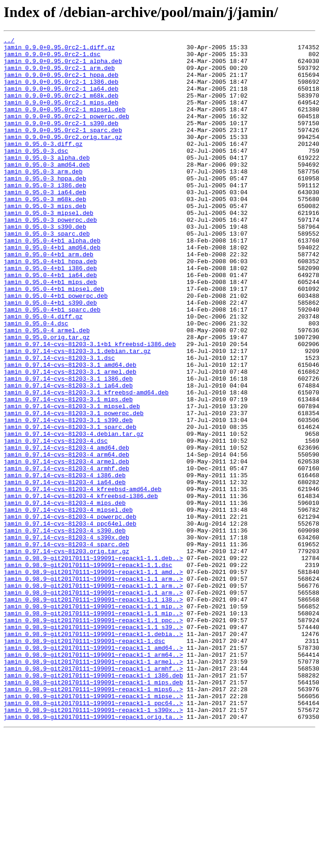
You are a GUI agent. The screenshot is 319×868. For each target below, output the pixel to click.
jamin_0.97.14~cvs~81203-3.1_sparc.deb (70, 505)
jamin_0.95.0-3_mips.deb (45, 240)
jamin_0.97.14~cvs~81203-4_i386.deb (65, 563)
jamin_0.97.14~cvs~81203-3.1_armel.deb (70, 439)
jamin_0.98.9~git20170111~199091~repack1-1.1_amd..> (93, 679)
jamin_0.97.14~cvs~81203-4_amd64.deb (66, 530)
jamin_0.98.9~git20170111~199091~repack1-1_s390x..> (93, 845)
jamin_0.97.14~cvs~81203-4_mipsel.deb (68, 605)
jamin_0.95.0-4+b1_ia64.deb (50, 323)
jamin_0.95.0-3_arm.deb (43, 199)
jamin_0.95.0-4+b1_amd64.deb (52, 290)
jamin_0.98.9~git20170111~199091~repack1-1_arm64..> (93, 779)
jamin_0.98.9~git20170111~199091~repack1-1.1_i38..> (93, 712)
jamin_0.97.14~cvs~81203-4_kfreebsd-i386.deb (81, 588)
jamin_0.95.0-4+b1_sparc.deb (52, 365)
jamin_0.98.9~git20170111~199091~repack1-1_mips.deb (93, 812)
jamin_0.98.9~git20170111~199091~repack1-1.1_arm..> (93, 688)
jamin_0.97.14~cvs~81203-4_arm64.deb (66, 538)
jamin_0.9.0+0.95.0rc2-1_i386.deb (61, 91)
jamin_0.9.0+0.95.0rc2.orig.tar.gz (63, 157)
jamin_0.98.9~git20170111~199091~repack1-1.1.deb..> (93, 663)
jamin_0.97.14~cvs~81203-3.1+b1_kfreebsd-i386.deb (90, 406)
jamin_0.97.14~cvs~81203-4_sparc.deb (66, 646)
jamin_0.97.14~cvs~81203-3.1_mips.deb (68, 472)
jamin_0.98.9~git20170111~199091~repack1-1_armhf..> (93, 795)
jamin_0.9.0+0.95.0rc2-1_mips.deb (61, 116)
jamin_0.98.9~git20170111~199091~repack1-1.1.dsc (88, 671)
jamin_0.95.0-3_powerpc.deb (50, 257)
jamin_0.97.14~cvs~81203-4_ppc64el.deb (70, 621)
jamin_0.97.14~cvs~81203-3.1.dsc (59, 422)
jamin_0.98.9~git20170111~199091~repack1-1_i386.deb (93, 804)
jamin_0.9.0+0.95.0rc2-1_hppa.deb (61, 83)
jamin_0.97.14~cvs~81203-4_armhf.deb (66, 555)
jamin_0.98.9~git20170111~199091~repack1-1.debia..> (93, 754)
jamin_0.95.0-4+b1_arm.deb (48, 298)
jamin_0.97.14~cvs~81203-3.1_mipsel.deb (72, 480)
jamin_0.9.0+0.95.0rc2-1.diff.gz (59, 50)
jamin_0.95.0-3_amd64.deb (47, 191)
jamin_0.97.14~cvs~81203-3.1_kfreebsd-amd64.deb (86, 464)
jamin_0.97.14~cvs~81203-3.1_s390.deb (68, 497)
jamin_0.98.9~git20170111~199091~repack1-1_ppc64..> (93, 837)
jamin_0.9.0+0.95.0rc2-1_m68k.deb (61, 108)
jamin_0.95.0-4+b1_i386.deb (50, 315)
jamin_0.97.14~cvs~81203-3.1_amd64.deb (70, 431)
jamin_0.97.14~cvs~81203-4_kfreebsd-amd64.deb (83, 580)
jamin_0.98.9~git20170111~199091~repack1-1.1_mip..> (93, 721)
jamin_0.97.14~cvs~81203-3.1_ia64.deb (68, 456)
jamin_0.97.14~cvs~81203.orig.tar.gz (66, 654)
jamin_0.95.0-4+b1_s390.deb (50, 356)
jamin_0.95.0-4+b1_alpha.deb (52, 282)
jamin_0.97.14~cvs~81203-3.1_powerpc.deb (74, 489)
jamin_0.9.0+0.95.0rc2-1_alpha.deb (63, 66)
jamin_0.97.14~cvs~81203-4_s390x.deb (66, 638)
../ (9, 41)
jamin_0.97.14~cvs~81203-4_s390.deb (65, 630)
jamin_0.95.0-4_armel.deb (47, 389)
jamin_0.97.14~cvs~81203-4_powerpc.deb (70, 613)
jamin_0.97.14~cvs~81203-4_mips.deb (65, 596)
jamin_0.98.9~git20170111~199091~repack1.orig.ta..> (93, 853)
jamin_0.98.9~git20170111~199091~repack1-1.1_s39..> (93, 746)
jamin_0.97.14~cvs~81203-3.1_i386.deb (68, 447)
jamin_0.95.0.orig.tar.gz (47, 398)
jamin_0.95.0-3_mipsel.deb (48, 249)
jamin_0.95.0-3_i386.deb (45, 215)
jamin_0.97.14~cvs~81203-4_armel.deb (66, 547)
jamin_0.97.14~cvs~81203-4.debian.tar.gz (74, 514)
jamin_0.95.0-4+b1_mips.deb (50, 331)
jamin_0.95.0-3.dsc (36, 174)
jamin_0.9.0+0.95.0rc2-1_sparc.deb (63, 149)
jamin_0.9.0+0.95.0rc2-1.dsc (52, 58)
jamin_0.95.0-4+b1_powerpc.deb (56, 348)
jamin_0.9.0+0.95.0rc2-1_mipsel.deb (65, 124)
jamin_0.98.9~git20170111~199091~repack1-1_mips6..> (93, 820)
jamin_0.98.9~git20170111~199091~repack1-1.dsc (84, 762)
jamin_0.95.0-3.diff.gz (43, 166)
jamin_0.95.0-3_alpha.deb (47, 182)
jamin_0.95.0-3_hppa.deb (45, 207)
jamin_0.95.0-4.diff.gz (43, 373)
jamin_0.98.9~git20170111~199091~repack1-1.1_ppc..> (93, 737)
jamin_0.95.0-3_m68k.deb (45, 232)
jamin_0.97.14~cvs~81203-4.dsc (56, 522)
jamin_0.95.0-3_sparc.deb (47, 273)
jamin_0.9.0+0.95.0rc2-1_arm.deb (59, 75)
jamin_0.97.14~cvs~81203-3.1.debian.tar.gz (77, 414)
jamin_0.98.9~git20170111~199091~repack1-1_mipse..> (93, 828)
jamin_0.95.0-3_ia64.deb (45, 224)
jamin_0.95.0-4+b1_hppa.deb (50, 307)
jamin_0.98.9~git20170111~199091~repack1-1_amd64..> (93, 770)
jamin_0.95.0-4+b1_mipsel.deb (54, 340)
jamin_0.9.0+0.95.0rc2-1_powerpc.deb (66, 133)
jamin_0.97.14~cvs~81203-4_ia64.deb (65, 572)
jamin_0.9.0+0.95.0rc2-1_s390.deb (61, 141)
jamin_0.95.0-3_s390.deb (45, 265)
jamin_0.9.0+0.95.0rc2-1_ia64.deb (61, 99)
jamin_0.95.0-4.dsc (36, 381)
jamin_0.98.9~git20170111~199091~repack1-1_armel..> (93, 787)
